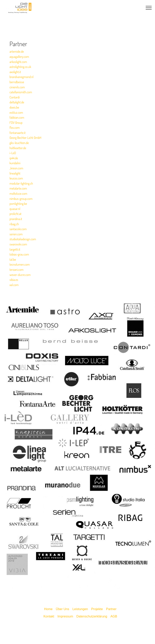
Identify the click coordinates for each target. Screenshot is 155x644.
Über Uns (63, 609)
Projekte (97, 609)
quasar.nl (15, 209)
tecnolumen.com (20, 264)
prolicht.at (15, 214)
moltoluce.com (18, 194)
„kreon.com (16, 168)
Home (48, 609)
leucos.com (16, 178)
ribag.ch (14, 224)
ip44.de (14, 158)
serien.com (16, 234)
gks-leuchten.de (19, 143)
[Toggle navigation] (149, 8)
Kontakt (49, 616)
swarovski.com (18, 244)
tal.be (13, 260)
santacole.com (18, 229)
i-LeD (13, 153)
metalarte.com (18, 188)
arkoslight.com (18, 62)
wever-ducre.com (20, 275)
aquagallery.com (19, 57)
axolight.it (15, 72)
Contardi (15, 97)
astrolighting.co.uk (20, 67)
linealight (15, 173)
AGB (114, 616)
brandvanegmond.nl (21, 77)
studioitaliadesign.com (23, 239)
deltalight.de (17, 102)
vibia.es (14, 280)
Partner (111, 609)
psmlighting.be (18, 204)
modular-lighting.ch (21, 183)
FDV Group (16, 123)
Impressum (65, 616)
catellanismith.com (21, 92)
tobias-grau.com (19, 254)
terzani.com (17, 270)
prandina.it (16, 219)
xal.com (14, 285)
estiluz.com (16, 113)
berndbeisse (17, 82)
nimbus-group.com (21, 199)
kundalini (15, 163)
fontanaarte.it (18, 133)
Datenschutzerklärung (92, 616)
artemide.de (17, 52)
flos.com (15, 128)
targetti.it (15, 249)
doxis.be (14, 107)
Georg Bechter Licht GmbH (25, 138)
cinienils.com (17, 87)
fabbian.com (17, 117)
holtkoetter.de (18, 148)
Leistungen (80, 609)
